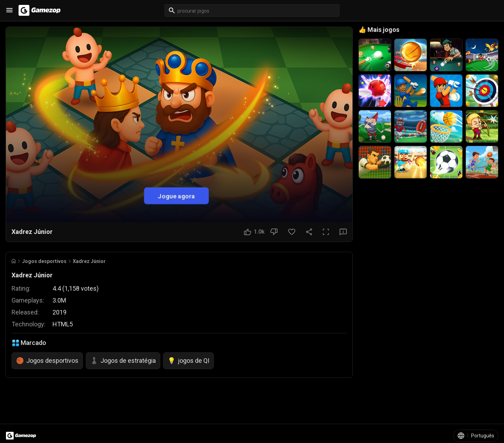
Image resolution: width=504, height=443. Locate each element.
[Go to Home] (14, 261)
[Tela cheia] (326, 232)
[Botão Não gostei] (274, 232)
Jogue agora (176, 196)
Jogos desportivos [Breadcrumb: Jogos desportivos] (44, 261)
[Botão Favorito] (292, 232)
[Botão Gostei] (254, 232)
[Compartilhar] (309, 232)
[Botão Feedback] (343, 232)
